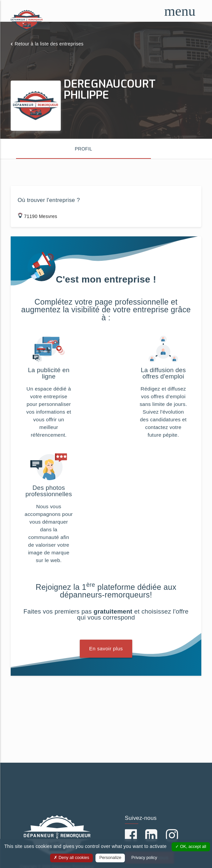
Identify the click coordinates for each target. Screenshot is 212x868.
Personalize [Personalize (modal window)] (110, 858)
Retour (49, 44)
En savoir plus (106, 648)
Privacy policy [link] (144, 858)
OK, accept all (191, 847)
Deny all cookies (71, 858)
